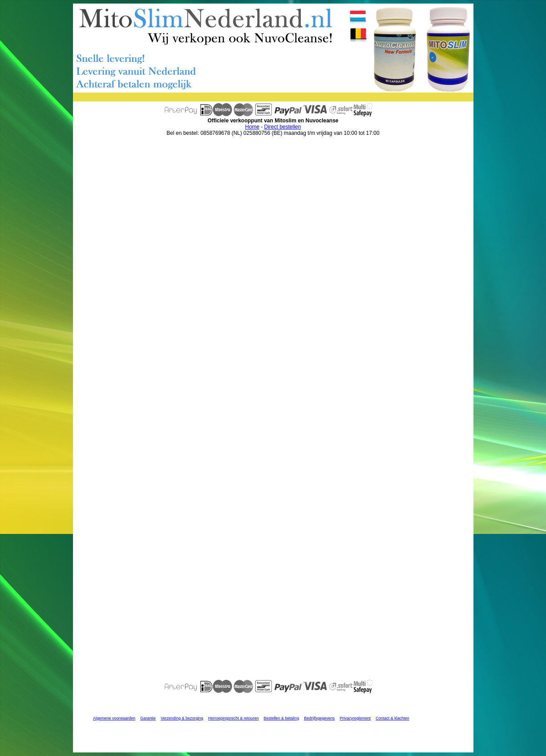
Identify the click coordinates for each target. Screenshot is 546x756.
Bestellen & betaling (282, 718)
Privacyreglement (356, 718)
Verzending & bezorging (182, 718)
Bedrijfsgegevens (319, 718)
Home (252, 127)
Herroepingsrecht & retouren (234, 718)
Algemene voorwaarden (114, 718)
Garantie (148, 718)
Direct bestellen (282, 127)
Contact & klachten (392, 718)
